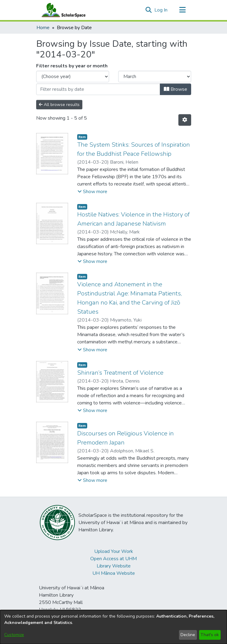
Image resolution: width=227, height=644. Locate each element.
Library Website (114, 566)
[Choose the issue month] (155, 77)
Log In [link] (161, 10)
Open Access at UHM (113, 559)
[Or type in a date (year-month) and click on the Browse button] (98, 89)
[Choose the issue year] (73, 77)
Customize (14, 635)
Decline (188, 635)
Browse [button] (175, 89)
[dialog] (113, 627)
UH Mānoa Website (114, 573)
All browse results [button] (59, 105)
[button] (149, 10)
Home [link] (43, 28)
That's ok (210, 635)
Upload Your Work (114, 551)
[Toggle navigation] (183, 10)
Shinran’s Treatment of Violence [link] (120, 373)
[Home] (62, 10)
